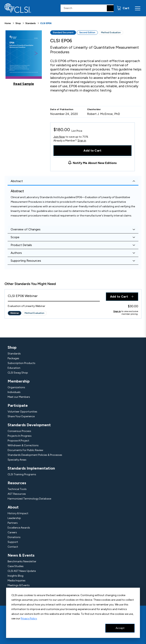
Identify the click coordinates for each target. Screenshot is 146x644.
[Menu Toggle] (138, 8)
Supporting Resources (26, 261)
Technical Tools (17, 489)
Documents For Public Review (25, 450)
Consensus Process (19, 431)
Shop (18, 23)
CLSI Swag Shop (18, 373)
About (13, 507)
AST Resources (17, 494)
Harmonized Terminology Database (29, 499)
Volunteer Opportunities (22, 412)
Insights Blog (15, 576)
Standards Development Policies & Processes (35, 455)
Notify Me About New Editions (95, 163)
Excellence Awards (19, 528)
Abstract (17, 181)
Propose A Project (18, 441)
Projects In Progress (20, 436)
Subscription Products (21, 363)
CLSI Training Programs (22, 474)
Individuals (14, 392)
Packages (13, 358)
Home (8, 23)
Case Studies (16, 566)
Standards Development (29, 425)
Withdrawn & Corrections (23, 445)
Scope (15, 237)
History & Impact (18, 513)
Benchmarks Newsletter (22, 561)
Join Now (59, 137)
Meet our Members (19, 397)
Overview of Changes (26, 229)
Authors (16, 253)
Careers (12, 532)
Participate (18, 405)
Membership (19, 381)
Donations (14, 537)
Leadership (14, 518)
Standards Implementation (31, 468)
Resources (17, 483)
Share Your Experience (21, 416)
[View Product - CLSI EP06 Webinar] (54, 297)
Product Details (21, 245)
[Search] (110, 8)
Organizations (16, 387)
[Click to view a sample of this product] (24, 58)
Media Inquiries (17, 581)
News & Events (21, 555)
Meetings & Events (19, 585)
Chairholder (94, 109)
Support (13, 542)
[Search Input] (87, 8)
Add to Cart (92, 151)
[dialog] (73, 613)
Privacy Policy (29, 619)
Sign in (82, 141)
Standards (31, 23)
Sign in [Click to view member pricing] (117, 311)
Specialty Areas (17, 460)
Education (14, 368)
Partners (13, 523)
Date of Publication (62, 109)
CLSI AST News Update (22, 571)
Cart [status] (126, 8)
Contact (13, 547)
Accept (120, 628)
